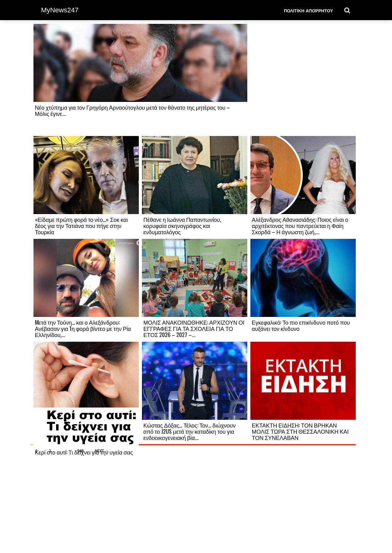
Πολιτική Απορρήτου (308, 10)
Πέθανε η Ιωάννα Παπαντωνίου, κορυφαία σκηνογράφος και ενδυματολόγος (182, 226)
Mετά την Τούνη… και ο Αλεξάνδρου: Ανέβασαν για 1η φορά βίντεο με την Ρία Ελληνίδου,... (83, 328)
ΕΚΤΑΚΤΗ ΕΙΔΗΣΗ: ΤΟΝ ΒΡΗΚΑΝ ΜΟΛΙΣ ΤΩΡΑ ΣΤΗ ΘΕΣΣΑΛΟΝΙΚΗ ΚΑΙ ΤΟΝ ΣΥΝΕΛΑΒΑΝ (300, 431)
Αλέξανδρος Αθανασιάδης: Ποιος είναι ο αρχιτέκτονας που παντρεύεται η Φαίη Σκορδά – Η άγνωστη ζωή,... (300, 226)
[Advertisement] (303, 80)
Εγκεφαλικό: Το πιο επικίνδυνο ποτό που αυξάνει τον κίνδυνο (301, 325)
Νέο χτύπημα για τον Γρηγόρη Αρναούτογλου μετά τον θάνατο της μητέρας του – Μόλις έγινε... (133, 110)
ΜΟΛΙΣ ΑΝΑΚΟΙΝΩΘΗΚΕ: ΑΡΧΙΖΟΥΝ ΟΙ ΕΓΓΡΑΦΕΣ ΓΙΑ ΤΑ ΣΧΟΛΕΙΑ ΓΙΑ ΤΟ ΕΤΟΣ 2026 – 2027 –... (194, 328)
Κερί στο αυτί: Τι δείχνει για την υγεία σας (84, 452)
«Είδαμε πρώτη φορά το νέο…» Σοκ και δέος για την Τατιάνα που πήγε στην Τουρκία (81, 226)
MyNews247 (60, 10)
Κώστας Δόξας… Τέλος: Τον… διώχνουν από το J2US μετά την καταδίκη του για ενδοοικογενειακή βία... (190, 431)
